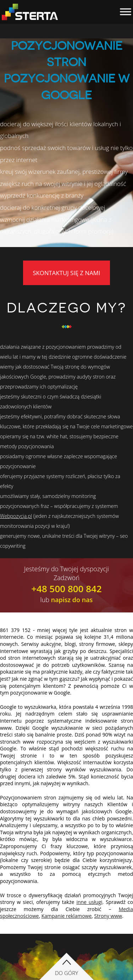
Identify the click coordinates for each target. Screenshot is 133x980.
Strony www (108, 916)
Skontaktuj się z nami (66, 273)
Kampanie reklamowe (67, 916)
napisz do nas (72, 600)
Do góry (66, 973)
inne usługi (89, 902)
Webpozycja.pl (16, 516)
